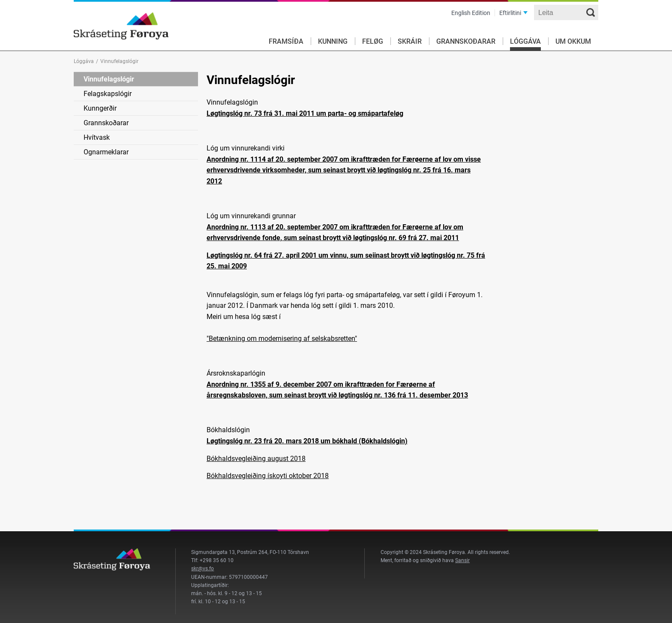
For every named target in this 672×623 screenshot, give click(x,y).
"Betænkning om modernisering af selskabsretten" (282, 339)
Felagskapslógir (108, 94)
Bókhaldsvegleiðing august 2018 (256, 459)
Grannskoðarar (466, 41)
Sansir (462, 560)
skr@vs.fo (202, 569)
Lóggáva (525, 41)
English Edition (471, 13)
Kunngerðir (100, 108)
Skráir (410, 41)
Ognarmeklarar (106, 152)
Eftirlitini (510, 13)
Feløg (373, 41)
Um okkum (573, 41)
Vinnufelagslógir (109, 79)
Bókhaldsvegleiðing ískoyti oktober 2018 (268, 476)
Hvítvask (97, 137)
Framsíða (286, 41)
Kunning (333, 41)
